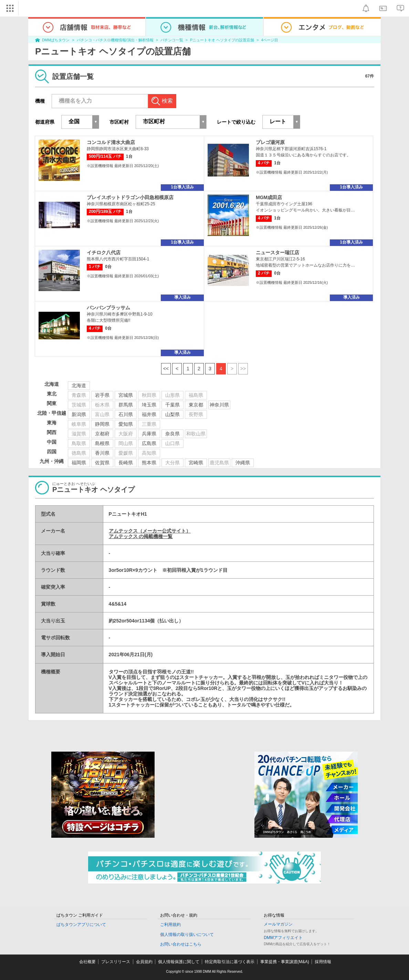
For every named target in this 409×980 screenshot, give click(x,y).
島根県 (102, 443)
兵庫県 (149, 434)
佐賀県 (102, 463)
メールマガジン (278, 924)
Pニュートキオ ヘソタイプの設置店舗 (222, 40)
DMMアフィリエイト (283, 938)
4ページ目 (270, 40)
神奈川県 (219, 405)
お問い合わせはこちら (181, 944)
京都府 (102, 434)
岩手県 (102, 395)
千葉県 (172, 405)
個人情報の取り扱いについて (187, 935)
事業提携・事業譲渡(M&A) (285, 962)
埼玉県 (149, 405)
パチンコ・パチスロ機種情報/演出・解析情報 (115, 40)
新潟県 (79, 414)
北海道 (79, 385)
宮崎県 (196, 463)
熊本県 (149, 463)
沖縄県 (243, 463)
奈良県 (172, 434)
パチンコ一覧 (172, 40)
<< (166, 369)
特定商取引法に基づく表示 (230, 962)
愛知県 (126, 424)
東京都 (196, 405)
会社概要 (87, 962)
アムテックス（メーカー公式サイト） (150, 531)
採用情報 (323, 962)
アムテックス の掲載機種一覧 (141, 536)
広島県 (149, 443)
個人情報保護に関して (179, 962)
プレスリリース (116, 962)
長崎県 (126, 463)
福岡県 (79, 463)
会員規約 (144, 962)
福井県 (149, 414)
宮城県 (126, 395)
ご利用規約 (170, 925)
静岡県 (102, 424)
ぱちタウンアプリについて (81, 925)
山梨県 (172, 414)
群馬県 (126, 405)
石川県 (126, 414)
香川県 (102, 453)
